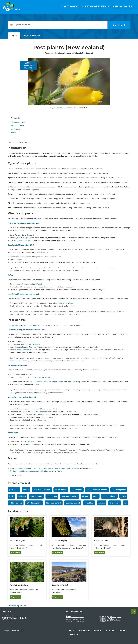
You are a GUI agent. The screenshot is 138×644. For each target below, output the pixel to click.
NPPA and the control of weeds (28, 344)
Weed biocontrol (47, 417)
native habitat (61, 490)
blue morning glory (69, 496)
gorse (96, 496)
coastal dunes (36, 496)
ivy (126, 503)
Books (14, 133)
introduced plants (34, 503)
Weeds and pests (18, 126)
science (102, 503)
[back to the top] (134, 611)
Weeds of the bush (24, 241)
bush (11, 496)
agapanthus (52, 496)
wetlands (22, 496)
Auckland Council (42, 382)
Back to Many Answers (17, 606)
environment (77, 490)
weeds (26, 490)
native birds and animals (97, 490)
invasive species (119, 490)
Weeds (19, 260)
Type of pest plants (18, 122)
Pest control (16, 129)
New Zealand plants (42, 490)
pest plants (14, 490)
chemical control (73, 503)
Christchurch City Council (77, 382)
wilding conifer (16, 503)
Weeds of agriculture (25, 238)
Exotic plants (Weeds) (66, 303)
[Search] (119, 25)
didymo (85, 496)
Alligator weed (61, 108)
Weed (39, 284)
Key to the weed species (40, 412)
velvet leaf (89, 503)
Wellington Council (56, 382)
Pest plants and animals (42, 377)
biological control (54, 503)
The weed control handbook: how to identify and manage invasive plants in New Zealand (43, 468)
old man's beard (109, 496)
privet (123, 496)
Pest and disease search (22, 350)
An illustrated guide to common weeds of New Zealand (31, 471)
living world (115, 503)
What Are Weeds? (29, 442)
